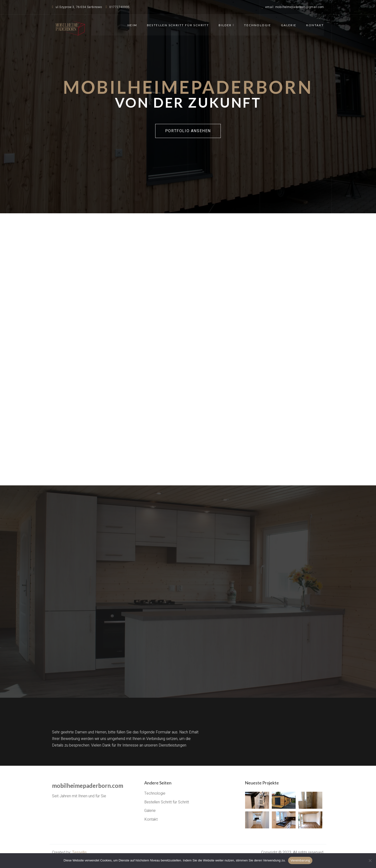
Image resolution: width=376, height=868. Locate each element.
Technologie (258, 25)
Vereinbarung (300, 860)
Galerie (289, 25)
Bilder (227, 25)
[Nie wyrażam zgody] (370, 860)
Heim (133, 25)
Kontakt (315, 25)
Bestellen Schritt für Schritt (178, 25)
